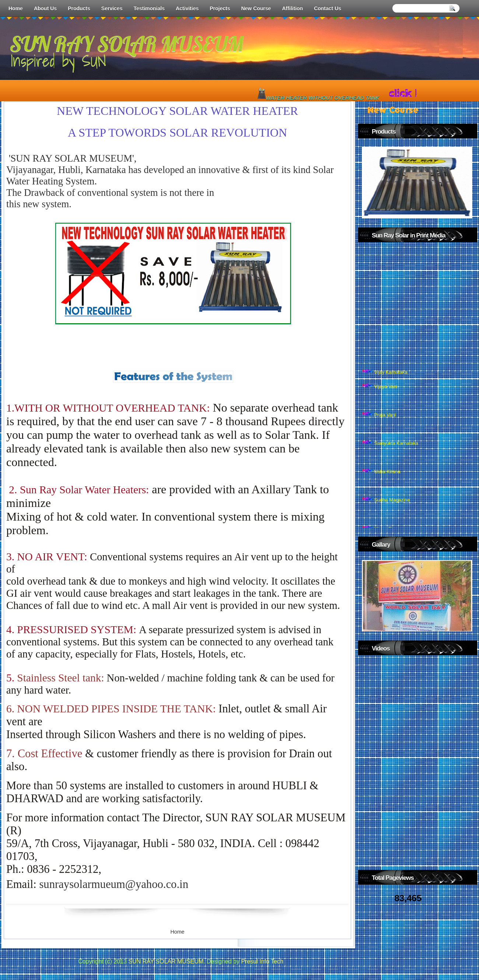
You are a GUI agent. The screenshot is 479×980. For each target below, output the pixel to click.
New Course (256, 8)
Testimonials (149, 8)
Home (16, 8)
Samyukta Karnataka (396, 449)
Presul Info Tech (262, 961)
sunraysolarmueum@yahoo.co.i (114, 884)
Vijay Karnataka (391, 378)
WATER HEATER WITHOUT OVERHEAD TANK (324, 98)
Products (79, 8)
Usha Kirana (387, 478)
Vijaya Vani (386, 392)
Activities (187, 8)
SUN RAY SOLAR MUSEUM (126, 44)
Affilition (292, 8)
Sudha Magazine (392, 506)
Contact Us (328, 8)
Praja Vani (385, 421)
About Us (45, 8)
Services (112, 8)
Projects (220, 8)
